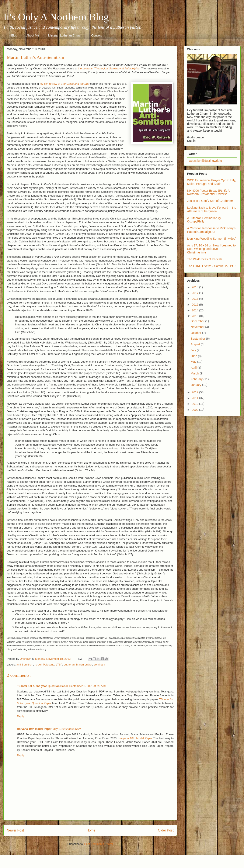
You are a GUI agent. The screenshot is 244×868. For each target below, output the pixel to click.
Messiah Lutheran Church (65, 35)
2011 (196, 398)
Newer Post (15, 830)
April (194, 368)
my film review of (65, 84)
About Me (33, 35)
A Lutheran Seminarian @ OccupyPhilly (204, 220)
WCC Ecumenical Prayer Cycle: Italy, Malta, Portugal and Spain (212, 182)
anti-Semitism (25, 665)
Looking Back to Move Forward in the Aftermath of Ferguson (212, 209)
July (194, 350)
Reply (20, 716)
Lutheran (69, 665)
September (198, 339)
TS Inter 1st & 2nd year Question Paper (43, 686)
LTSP (59, 665)
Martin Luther (84, 665)
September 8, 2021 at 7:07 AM (88, 686)
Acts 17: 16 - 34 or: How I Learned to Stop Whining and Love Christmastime (211, 249)
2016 (196, 299)
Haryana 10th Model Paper (34, 729)
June (194, 356)
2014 (196, 310)
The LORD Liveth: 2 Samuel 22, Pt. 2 (212, 266)
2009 (196, 410)
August (196, 344)
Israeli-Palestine (45, 665)
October (196, 333)
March (195, 373)
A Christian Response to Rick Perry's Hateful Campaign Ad (211, 230)
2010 (196, 404)
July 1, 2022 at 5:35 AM (67, 729)
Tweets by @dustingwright (205, 161)
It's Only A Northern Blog (56, 17)
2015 (196, 305)
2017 (196, 293)
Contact (96, 35)
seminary (99, 665)
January (196, 385)
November (198, 327)
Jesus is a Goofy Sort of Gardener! (210, 201)
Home (91, 830)
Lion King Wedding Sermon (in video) (212, 239)
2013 (196, 316)
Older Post (166, 830)
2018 (196, 287)
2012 (196, 392)
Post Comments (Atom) (99, 844)
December (198, 321)
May (194, 362)
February (197, 379)
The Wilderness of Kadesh (205, 259)
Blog (14, 35)
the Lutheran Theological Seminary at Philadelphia (109, 68)
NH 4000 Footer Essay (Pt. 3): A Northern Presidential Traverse (208, 192)
